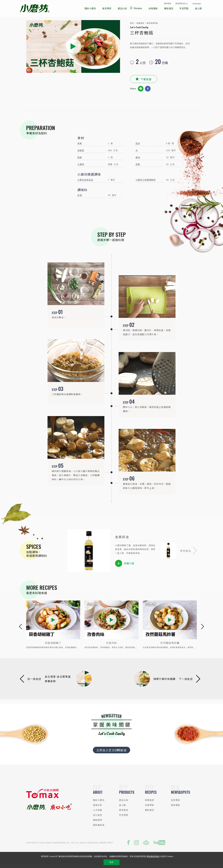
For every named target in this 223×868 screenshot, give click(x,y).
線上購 (122, 808)
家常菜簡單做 (152, 26)
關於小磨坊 (99, 803)
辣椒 (80, 160)
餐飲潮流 (150, 813)
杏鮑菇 (81, 153)
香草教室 (124, 813)
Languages (197, 3)
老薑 (138, 167)
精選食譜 (140, 26)
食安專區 (176, 803)
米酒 (80, 198)
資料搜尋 (167, 3)
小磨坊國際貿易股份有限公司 (34, 9)
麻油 (138, 160)
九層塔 (81, 167)
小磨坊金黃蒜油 (85, 182)
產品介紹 (124, 803)
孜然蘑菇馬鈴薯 (176, 646)
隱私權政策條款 (153, 856)
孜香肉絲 (118, 646)
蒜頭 (138, 146)
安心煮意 (98, 818)
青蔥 (80, 146)
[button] (188, 553)
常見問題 (124, 818)
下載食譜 (146, 82)
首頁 (132, 26)
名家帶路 (150, 808)
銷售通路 (176, 808)
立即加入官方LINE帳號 (111, 753)
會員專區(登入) (182, 3)
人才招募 (98, 813)
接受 (111, 862)
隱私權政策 (99, 828)
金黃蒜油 (122, 540)
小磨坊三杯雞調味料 (146, 182)
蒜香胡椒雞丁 (59, 646)
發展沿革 (98, 808)
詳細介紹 (125, 566)
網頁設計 (103, 845)
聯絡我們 (98, 823)
